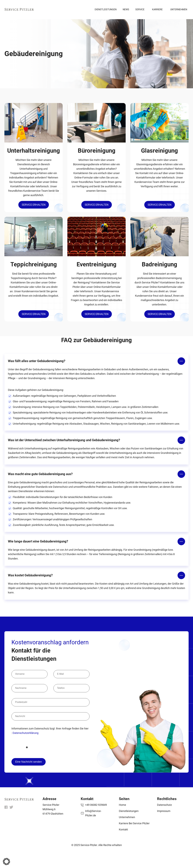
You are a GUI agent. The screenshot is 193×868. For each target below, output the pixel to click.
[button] (6, 862)
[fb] (6, 808)
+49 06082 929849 (96, 805)
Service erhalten (34, 205)
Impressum (164, 811)
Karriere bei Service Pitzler (134, 823)
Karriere (157, 9)
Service (140, 9)
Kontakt (123, 829)
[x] (11, 808)
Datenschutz (164, 805)
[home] (19, 800)
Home (122, 805)
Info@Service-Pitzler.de (93, 813)
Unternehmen (179, 9)
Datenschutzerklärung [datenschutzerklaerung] (26, 733)
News (126, 9)
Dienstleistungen (106, 9)
